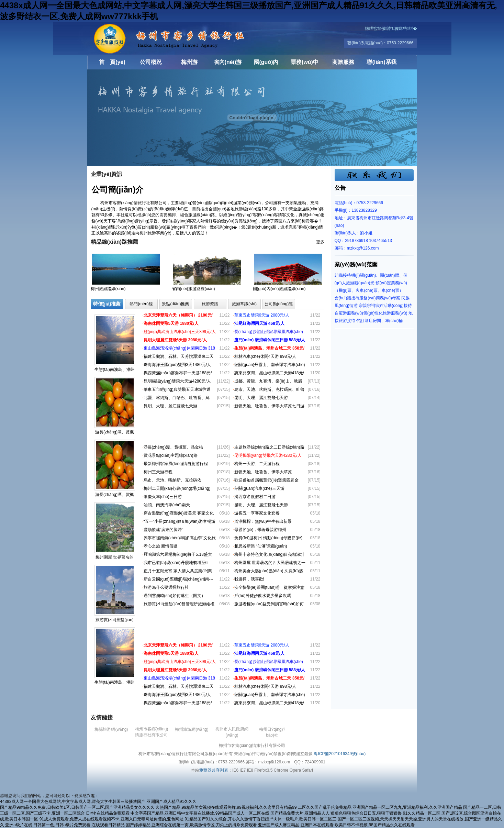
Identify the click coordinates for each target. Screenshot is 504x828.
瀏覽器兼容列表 (214, 770)
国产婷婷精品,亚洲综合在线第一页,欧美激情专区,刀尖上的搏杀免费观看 (191, 825)
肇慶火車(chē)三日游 (163, 497)
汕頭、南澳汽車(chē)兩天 (167, 505)
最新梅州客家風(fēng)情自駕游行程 (176, 464)
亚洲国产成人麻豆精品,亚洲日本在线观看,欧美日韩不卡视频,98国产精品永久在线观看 (336, 825)
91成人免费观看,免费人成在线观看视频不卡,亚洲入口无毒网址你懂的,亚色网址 (111, 819)
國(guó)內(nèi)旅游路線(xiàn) (279, 289)
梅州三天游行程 (158, 472)
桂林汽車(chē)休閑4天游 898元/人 (265, 356)
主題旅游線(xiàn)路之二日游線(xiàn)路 (269, 447)
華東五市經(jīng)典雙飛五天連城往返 (177, 389)
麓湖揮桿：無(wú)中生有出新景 (263, 521)
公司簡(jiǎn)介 (118, 190)
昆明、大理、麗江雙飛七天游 (261, 505)
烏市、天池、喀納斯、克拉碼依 (172, 480)
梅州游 (189, 62)
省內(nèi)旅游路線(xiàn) (193, 289)
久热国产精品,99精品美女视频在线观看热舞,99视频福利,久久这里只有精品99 (226, 807)
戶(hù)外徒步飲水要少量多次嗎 (263, 596)
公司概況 (151, 62)
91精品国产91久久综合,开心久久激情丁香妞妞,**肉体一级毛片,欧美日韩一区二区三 (260, 819)
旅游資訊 (210, 304)
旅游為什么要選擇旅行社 (166, 587)
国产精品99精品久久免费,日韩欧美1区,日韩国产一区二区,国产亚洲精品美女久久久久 (77, 807)
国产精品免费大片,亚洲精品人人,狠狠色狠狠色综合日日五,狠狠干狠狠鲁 (336, 813)
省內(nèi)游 (228, 62)
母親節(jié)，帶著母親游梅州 (260, 530)
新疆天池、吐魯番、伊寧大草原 (263, 472)
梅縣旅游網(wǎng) (111, 729)
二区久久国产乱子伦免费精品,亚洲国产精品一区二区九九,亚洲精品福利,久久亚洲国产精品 (380, 807)
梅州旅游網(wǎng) (192, 729)
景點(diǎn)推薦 (175, 304)
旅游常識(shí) (244, 304)
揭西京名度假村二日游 (255, 497)
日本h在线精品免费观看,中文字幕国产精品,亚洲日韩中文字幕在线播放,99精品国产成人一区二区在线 (178, 813)
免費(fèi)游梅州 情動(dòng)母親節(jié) (268, 538)
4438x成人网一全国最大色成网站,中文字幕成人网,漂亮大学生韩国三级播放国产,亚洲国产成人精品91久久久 (98, 802)
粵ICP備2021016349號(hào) (340, 754)
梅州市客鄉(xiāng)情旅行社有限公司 (128, 38)
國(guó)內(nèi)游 (266, 64)
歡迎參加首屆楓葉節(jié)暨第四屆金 (267, 480)
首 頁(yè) (112, 62)
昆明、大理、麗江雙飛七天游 (170, 406)
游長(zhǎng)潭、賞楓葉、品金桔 (173, 447)
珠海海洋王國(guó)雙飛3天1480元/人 (177, 365)
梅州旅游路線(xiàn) (108, 289)
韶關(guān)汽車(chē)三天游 (259, 488)
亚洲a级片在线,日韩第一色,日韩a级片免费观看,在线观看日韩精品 (65, 825)
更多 (320, 242)
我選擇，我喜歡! (249, 579)
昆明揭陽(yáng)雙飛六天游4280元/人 (177, 381)
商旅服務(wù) (343, 64)
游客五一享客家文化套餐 (257, 513)
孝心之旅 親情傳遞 (161, 546)
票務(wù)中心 (305, 64)
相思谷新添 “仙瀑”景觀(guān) (261, 546)
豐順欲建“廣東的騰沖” (164, 530)
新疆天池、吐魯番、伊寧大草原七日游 (269, 406)
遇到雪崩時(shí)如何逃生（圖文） (175, 596)
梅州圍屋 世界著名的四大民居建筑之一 (270, 563)
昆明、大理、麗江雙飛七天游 (261, 398)
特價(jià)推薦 (107, 304)
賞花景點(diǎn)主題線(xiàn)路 (171, 455)
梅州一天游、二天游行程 (257, 464)
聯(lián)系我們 (381, 64)
